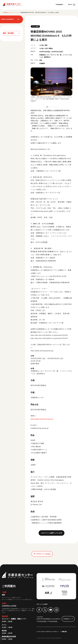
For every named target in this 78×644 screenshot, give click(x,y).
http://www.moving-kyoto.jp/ (42, 419)
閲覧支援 (64, 632)
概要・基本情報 (8, 33)
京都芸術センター (12, 4)
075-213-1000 (43, 621)
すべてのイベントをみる (42, 554)
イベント (16, 12)
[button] (47, 107)
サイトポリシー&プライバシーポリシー (49, 632)
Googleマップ (68, 619)
